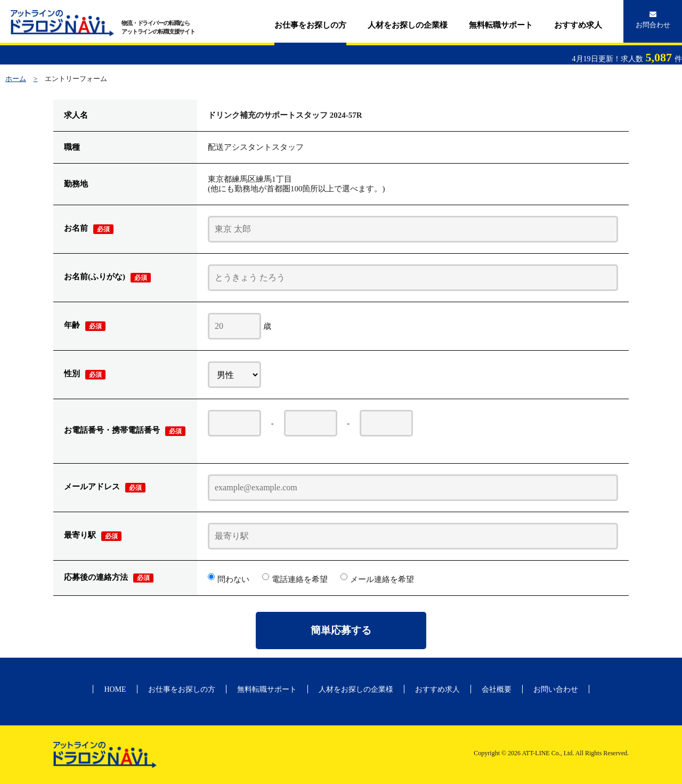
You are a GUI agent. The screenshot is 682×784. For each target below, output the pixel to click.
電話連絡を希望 (300, 579)
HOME (115, 689)
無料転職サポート (501, 25)
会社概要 (497, 689)
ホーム (16, 79)
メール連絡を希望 (382, 579)
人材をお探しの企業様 (408, 25)
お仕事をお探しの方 (310, 25)
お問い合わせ (556, 689)
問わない (233, 579)
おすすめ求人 (578, 25)
